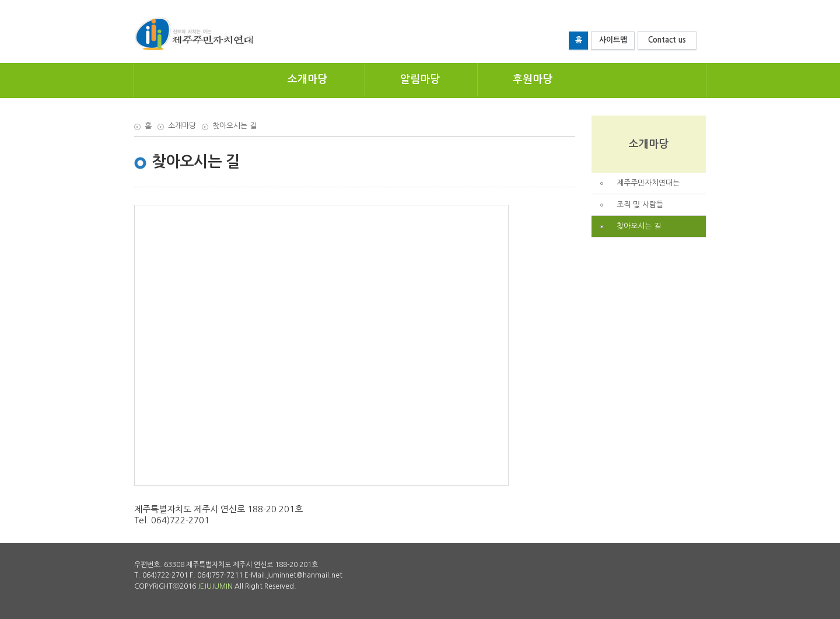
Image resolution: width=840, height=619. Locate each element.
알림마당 (420, 79)
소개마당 (307, 79)
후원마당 (533, 79)
